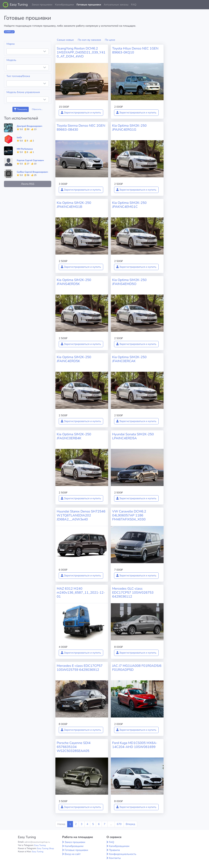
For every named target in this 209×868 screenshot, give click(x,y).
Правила (114, 850)
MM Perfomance (25, 149)
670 (119, 824)
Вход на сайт (73, 854)
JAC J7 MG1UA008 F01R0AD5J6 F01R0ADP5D (137, 668)
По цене (110, 40)
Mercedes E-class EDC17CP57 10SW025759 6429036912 (80, 668)
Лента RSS (28, 184)
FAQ (134, 5)
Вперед (130, 824)
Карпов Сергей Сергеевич (30, 160)
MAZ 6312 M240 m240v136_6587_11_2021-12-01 (81, 593)
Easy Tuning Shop (45, 848)
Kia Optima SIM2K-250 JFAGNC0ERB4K (74, 436)
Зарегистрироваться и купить (81, 113)
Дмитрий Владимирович (29, 126)
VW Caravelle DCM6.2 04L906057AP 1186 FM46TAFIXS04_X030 (129, 515)
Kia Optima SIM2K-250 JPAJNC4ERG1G (129, 128)
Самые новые (65, 40)
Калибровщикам (119, 846)
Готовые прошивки (89, 5)
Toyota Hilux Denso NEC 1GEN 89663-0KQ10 (135, 50)
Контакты (115, 858)
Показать (20, 109)
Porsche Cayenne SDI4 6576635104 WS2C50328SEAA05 (74, 747)
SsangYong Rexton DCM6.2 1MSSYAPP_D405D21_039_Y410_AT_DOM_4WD (81, 52)
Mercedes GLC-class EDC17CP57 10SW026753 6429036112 (133, 593)
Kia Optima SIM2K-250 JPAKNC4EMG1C (129, 205)
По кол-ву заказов (89, 40)
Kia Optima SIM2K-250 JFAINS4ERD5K (74, 282)
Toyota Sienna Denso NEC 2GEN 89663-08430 (81, 128)
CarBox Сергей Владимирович (32, 172)
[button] (204, 5)
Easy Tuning (19, 5)
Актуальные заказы (116, 5)
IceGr (19, 138)
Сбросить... (37, 109)
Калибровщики (64, 5)
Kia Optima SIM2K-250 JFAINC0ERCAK (129, 359)
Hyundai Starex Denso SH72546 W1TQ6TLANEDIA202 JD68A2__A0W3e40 (81, 515)
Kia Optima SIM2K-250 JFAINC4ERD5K (74, 359)
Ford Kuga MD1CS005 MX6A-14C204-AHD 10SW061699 (135, 745)
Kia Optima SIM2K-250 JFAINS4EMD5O (129, 282)
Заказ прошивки (42, 5)
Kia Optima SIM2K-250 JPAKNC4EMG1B (74, 205)
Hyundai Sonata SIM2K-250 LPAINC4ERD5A (133, 436)
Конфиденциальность (122, 854)
